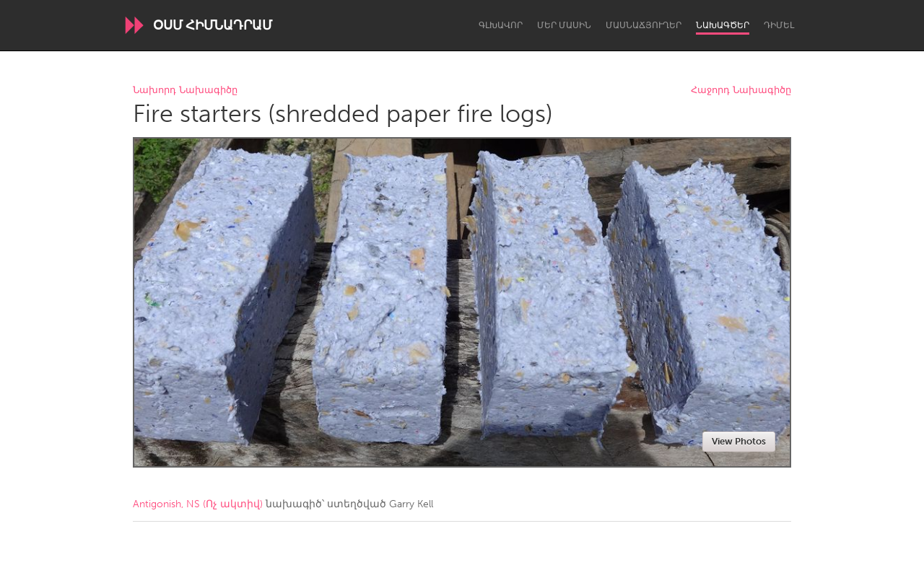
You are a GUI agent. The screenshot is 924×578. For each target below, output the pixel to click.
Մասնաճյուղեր (644, 25)
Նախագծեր (723, 25)
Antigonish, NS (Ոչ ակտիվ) (198, 504)
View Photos (739, 441)
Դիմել (779, 25)
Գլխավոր (501, 25)
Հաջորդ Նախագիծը (741, 91)
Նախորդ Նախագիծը (185, 91)
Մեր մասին (564, 25)
